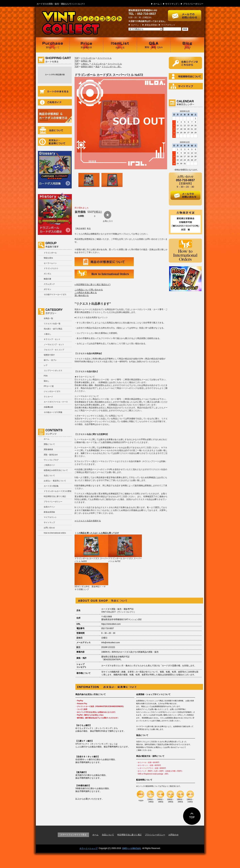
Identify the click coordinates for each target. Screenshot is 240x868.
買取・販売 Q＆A (154, 45)
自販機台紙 (48, 407)
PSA (46, 376)
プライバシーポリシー (193, 4)
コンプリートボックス (53, 370)
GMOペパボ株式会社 (132, 848)
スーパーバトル (105, 58)
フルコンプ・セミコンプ (54, 350)
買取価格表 (86, 45)
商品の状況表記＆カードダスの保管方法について (55, 116)
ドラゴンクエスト (51, 268)
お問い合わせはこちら (186, 14)
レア (46, 365)
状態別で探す (49, 355)
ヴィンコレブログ (51, 460)
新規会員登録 (151, 25)
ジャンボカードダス (52, 391)
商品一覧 (120, 45)
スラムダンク (49, 284)
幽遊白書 (47, 279)
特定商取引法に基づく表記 (55, 496)
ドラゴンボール (50, 253)
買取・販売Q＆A (51, 455)
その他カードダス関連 (53, 412)
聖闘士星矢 (48, 258)
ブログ (187, 45)
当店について (55, 130)
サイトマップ (171, 4)
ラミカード (48, 397)
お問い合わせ (49, 528)
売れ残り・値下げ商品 (53, 329)
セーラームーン (50, 263)
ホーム (157, 4)
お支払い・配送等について (55, 142)
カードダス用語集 (55, 170)
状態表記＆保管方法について (56, 470)
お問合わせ (174, 835)
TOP (77, 58)
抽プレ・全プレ (50, 360)
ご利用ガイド (55, 102)
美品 (97, 67)
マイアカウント (168, 25)
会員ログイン (49, 507)
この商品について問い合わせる (89, 290)
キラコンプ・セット (52, 339)
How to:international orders (55, 533)
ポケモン (47, 289)
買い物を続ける (82, 295)
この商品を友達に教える (86, 293)
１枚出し (47, 334)
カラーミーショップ (89, 848)
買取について (53, 45)
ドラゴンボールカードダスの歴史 (55, 214)
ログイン (135, 25)
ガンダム (47, 274)
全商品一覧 (48, 318)
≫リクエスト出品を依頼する (88, 521)
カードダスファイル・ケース (56, 402)
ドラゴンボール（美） (112, 67)
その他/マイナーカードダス (55, 294)
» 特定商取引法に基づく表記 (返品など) (92, 285)
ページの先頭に (192, 816)
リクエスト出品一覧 (52, 324)
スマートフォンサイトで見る (73, 835)
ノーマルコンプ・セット (54, 344)
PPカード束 (49, 386)
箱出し (47, 381)
